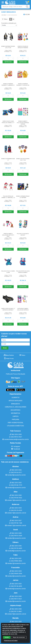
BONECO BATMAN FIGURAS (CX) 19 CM (8, 47)
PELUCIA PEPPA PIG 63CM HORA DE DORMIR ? (23, 272)
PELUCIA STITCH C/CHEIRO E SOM (8, 272)
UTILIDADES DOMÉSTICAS (15, 426)
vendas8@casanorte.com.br (16, 551)
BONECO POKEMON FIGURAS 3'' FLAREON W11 (8, 84)
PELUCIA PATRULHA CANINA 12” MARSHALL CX (8, 197)
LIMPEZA (15, 416)
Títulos (22, 355)
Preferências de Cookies (11, 642)
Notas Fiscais (9, 359)
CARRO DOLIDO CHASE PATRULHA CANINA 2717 (8, 122)
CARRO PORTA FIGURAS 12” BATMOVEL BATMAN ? (8, 309)
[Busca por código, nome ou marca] (13, 7)
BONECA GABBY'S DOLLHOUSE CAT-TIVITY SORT (8, 235)
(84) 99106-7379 (15, 485)
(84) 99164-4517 (15, 472)
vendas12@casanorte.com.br (16, 526)
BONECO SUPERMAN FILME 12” (8, 159)
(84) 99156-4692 (15, 586)
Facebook (16, 449)
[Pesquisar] (28, 7)
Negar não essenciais (19, 639)
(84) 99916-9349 (15, 536)
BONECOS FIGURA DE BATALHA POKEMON (23, 47)
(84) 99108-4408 (15, 624)
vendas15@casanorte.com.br (16, 500)
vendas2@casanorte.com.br (16, 576)
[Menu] (3, 2)
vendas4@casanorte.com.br (16, 488)
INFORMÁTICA (16, 413)
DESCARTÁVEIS (15, 410)
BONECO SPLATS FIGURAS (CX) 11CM (23, 159)
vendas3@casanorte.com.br (16, 538)
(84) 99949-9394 (15, 574)
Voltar (27, 14)
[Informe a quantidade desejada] (8, 58)
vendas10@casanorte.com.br (16, 614)
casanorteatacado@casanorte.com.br (15, 439)
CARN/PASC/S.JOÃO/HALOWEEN (15, 407)
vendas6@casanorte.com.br (16, 589)
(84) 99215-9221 (15, 599)
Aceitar (7, 639)
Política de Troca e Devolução (15, 374)
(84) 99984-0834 (15, 561)
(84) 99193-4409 (15, 548)
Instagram (16, 446)
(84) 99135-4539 (15, 510)
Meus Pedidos (9, 355)
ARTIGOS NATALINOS (15, 401)
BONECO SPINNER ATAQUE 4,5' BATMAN (23, 197)
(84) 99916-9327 (15, 437)
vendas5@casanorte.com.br (16, 475)
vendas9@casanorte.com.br (16, 601)
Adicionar (8, 62)
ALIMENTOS (16, 398)
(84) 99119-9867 (15, 611)
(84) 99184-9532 (15, 498)
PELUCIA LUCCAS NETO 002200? (23, 234)
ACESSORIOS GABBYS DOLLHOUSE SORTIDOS (23, 309)
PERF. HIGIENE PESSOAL (15, 423)
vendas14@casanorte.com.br (16, 513)
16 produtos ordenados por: (9, 23)
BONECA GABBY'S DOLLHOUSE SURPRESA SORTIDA (23, 123)
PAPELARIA (15, 419)
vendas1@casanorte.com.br (16, 563)
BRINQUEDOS (16, 404)
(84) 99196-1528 (15, 523)
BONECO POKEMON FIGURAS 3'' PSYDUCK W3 (23, 84)
